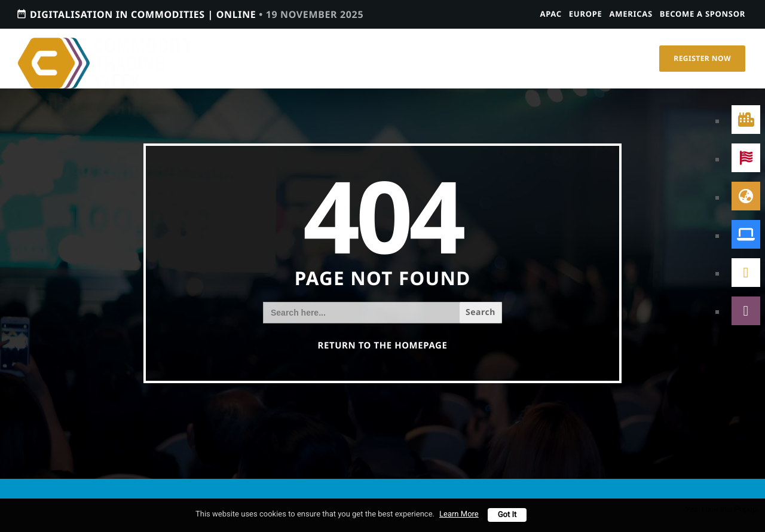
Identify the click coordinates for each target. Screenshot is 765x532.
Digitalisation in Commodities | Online (190, 14)
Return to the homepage (383, 346)
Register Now (702, 58)
